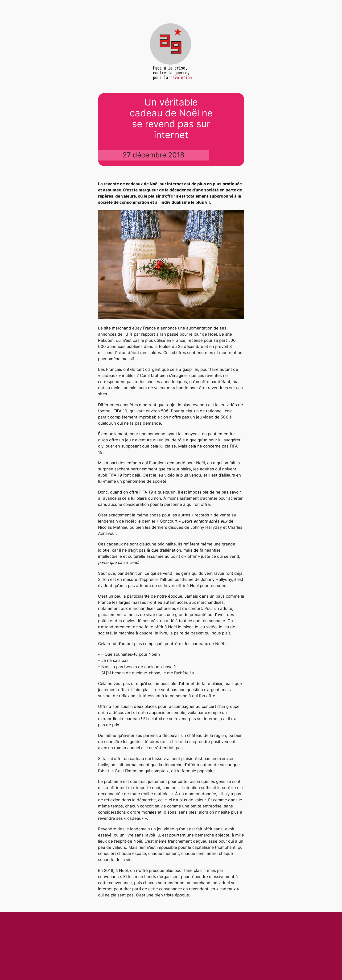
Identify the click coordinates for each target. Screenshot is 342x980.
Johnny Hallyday (206, 527)
